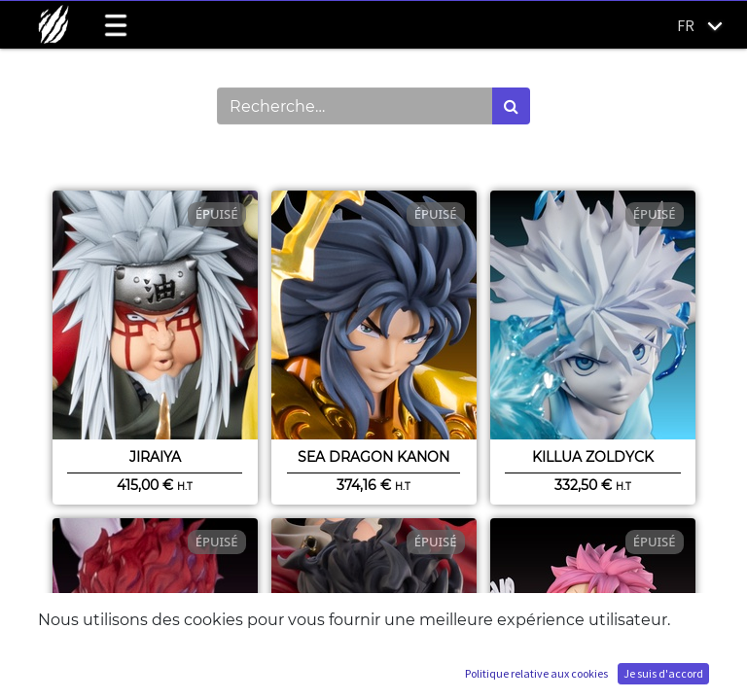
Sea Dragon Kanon (373, 457)
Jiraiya (155, 457)
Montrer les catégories (141, 157)
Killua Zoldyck (593, 457)
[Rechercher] (511, 106)
